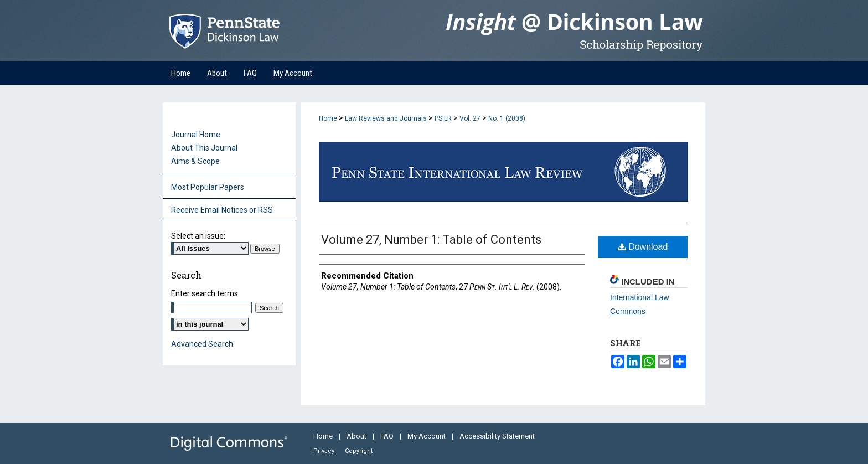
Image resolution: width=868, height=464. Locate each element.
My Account (427, 436)
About (357, 436)
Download (643, 247)
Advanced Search (202, 344)
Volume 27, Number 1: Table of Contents (431, 239)
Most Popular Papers (208, 187)
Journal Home (196, 135)
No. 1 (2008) (507, 118)
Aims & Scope (195, 161)
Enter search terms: (205, 293)
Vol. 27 (470, 118)
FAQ (388, 436)
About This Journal (204, 148)
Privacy (325, 451)
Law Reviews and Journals (386, 118)
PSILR (443, 118)
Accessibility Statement (497, 436)
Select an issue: (198, 236)
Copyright (359, 451)
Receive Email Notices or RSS (222, 210)
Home (328, 118)
